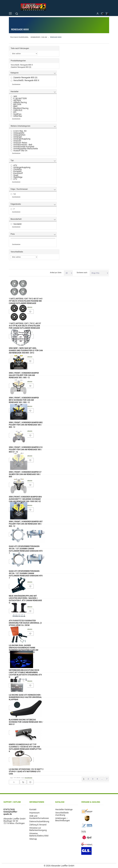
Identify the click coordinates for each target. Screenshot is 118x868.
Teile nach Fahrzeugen (19, 37)
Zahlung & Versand (38, 825)
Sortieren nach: (82, 273)
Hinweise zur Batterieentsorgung (38, 829)
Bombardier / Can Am (39, 37)
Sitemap (33, 839)
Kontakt (33, 809)
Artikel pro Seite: (56, 273)
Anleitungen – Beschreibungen (63, 819)
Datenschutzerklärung (39, 821)
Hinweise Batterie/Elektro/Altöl (39, 835)
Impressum (35, 813)
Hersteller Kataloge (64, 809)
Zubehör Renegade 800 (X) (21, 67)
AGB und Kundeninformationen (39, 817)
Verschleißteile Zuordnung (62, 814)
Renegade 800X (56, 37)
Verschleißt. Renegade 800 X (22, 65)
